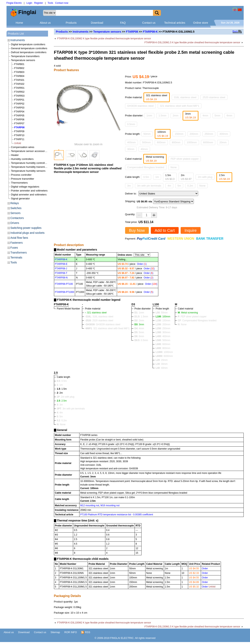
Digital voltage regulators (25, 187)
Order (205, 569)
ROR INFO (71, 632)
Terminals (16, 257)
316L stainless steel (185, 97)
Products (71, 23)
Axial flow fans (19, 238)
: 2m (60, 393)
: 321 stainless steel (96, 313)
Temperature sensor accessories (30, 151)
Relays (15, 203)
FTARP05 (19, 116)
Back (235, 31)
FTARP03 (19, 108)
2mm (176, 116)
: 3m (60, 405)
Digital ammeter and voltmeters (29, 195)
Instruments (80, 32)
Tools (50, 3)
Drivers (15, 223)
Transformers (19, 253)
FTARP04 (19, 112)
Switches (16, 208)
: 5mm (139, 332)
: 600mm (163, 344)
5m (179, 186)
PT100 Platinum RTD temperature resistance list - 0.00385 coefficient (117, 515)
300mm (224, 134)
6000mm (208, 142)
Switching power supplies (26, 228)
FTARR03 (19, 96)
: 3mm (139, 324)
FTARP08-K (150, 32)
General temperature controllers (29, 48)
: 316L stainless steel (99, 317)
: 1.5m (62, 389)
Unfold (18, 143)
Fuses (14, 248)
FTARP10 (19, 135)
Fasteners (17, 243)
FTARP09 (19, 131)
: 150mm (163, 321)
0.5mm (131, 124)
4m (169, 186)
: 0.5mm (141, 340)
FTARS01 (19, 80)
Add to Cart (165, 230)
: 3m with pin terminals (71, 409)
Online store (200, 23)
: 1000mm (164, 352)
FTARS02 (19, 84)
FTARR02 (19, 92)
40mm (144, 149)
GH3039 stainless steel (141, 106)
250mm (209, 134)
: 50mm (162, 313)
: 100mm (163, 317)
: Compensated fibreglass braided (197, 321)
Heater (15, 155)
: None (182, 324)
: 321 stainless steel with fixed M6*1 (107, 328)
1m (157, 177)
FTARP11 (19, 139)
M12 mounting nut (90, 505)
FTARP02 (19, 104)
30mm (131, 149)
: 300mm (163, 332)
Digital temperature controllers (28, 44)
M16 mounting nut (110, 505)
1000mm (192, 142)
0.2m (190, 186)
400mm (132, 142)
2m (186, 177)
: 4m (60, 413)
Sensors (16, 213)
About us (45, 23)
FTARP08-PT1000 (65, 292)
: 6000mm (164, 356)
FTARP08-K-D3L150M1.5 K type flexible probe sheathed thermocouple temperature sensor (192, 42)
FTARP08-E (61, 264)
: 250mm (163, 328)
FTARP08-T (61, 273)
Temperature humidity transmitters (31, 167)
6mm (230, 116)
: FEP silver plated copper (192, 317)
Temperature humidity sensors (28, 171)
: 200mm (163, 324)
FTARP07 (19, 124)
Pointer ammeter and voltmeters (29, 191)
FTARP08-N (61, 278)
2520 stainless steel (214, 97)
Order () (142, 264)
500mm (146, 142)
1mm (149, 116)
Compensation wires (23, 147)
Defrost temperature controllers (29, 52)
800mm (176, 142)
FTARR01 (19, 88)
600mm (161, 142)
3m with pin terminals (149, 186)
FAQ (123, 23)
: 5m (60, 417)
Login (29, 3)
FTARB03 (19, 72)
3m (129, 186)
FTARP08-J (61, 269)
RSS (86, 632)
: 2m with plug (66, 397)
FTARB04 (19, 76)
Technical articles (175, 23)
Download (97, 23)
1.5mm (162, 116)
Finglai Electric (14, 3)
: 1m (60, 385)
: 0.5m (62, 381)
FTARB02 (19, 68)
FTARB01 (19, 64)
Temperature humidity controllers (30, 163)
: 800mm (163, 348)
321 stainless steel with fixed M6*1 (180, 106)
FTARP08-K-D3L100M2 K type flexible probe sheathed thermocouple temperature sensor (104, 39)
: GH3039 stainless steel (103, 324)
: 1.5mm (141, 317)
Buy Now (137, 230)
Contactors (17, 218)
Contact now (62, 3)
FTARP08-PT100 (64, 284)
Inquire (191, 230)
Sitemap (55, 632)
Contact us (149, 23)
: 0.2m (62, 421)
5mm (217, 116)
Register (39, 3)
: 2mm (139, 321)
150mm (179, 134)
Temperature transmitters (25, 56)
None (174, 167)
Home (19, 23)
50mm (147, 134)
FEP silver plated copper (185, 159)
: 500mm (163, 340)
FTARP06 (19, 120)
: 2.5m (62, 401)
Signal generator (20, 198)
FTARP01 (19, 100)
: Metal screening (188, 313)
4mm (205, 116)
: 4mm (139, 328)
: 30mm (162, 364)
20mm (223, 142)
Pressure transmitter (23, 179)
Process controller (21, 175)
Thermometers (19, 183)
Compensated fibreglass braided (146, 167)
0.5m (146, 177)
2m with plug (205, 177)
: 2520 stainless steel (99, 321)
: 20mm (162, 360)
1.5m (170, 177)
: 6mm (139, 336)
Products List (16, 34)
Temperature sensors (107, 32)
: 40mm (162, 368)
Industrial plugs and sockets (28, 233)
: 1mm (139, 313)
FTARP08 (132, 32)
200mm (194, 134)
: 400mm (163, 336)
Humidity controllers (22, 159)
